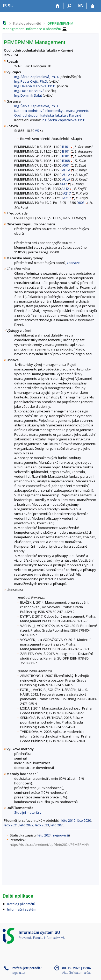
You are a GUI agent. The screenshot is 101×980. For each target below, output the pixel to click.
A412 (63, 184)
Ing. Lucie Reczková (29, 91)
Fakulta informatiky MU (49, 938)
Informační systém (22, 909)
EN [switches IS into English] (81, 5)
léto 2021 (11, 825)
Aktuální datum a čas (77, 973)
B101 (66, 147)
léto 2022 (26, 825)
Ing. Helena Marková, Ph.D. (35, 86)
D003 (81, 203)
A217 (67, 193)
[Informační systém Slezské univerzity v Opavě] (8, 6)
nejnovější (61, 835)
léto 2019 (68, 820)
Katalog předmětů (27, 23)
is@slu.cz (18, 973)
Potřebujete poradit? (27, 968)
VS (37, 131)
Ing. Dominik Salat (28, 95)
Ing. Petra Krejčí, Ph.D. (31, 81)
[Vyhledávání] (69, 6)
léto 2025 (57, 825)
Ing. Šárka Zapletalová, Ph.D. (37, 77)
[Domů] (58, 6)
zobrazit (73, 263)
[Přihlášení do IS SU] (93, 6)
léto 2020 (84, 820)
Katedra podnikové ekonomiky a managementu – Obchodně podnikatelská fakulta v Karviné (53, 113)
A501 (66, 165)
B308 (66, 161)
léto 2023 (42, 825)
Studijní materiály (28, 812)
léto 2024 (45, 835)
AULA (66, 170)
